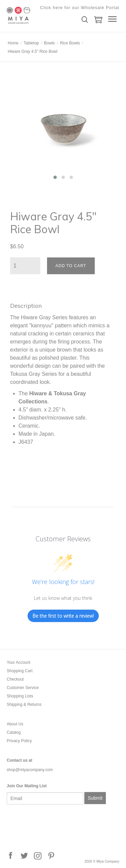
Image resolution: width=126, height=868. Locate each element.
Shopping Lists (20, 696)
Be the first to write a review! (63, 616)
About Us (15, 724)
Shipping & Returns (24, 704)
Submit (95, 798)
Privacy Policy (19, 741)
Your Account (18, 662)
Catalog (14, 732)
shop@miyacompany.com (30, 770)
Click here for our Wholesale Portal (80, 8)
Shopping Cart (20, 671)
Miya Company (40, 15)
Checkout (15, 679)
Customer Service (23, 688)
